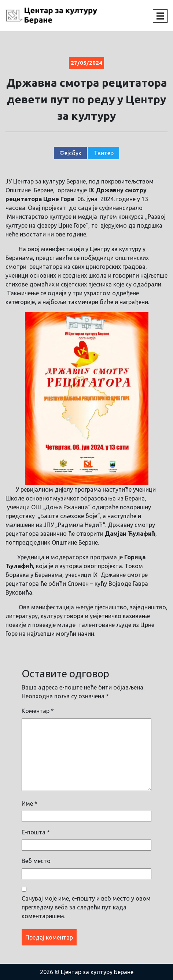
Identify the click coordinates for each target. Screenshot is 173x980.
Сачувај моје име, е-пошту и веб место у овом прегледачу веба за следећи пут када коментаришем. (86, 907)
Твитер (104, 153)
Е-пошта (36, 832)
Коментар (38, 711)
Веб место (36, 861)
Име (30, 803)
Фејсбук (70, 153)
